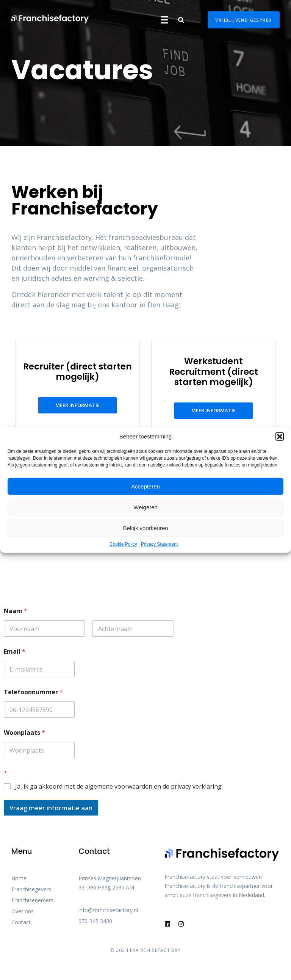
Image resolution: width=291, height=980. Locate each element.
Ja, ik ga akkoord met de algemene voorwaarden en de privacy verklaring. (119, 787)
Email (15, 652)
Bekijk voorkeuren (145, 528)
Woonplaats (24, 733)
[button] (280, 437)
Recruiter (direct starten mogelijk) (77, 372)
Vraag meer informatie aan (51, 808)
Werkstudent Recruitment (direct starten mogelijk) (214, 372)
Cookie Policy (123, 544)
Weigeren (145, 507)
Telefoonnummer (33, 692)
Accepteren (145, 486)
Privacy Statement (159, 544)
